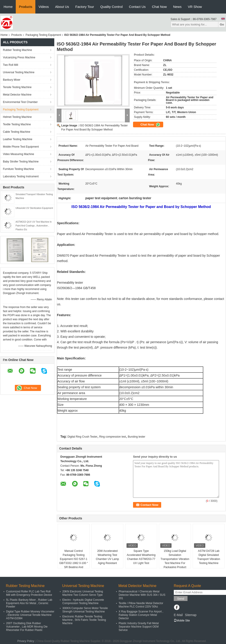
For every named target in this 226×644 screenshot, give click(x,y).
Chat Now (159, 7)
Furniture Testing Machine (18, 169)
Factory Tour (85, 7)
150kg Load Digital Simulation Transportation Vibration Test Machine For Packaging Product (175, 559)
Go (222, 24)
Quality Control (112, 7)
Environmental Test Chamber (20, 102)
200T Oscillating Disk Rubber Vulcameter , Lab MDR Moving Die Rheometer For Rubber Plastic (27, 627)
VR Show (195, 7)
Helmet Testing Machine (17, 117)
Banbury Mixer (12, 80)
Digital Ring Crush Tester (82, 437)
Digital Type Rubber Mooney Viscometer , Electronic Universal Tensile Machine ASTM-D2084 (30, 615)
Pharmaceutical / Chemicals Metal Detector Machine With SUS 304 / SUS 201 (142, 595)
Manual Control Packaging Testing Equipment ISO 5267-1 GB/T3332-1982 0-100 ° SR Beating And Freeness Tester (74, 561)
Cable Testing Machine (17, 132)
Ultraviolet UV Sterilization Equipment (34, 208)
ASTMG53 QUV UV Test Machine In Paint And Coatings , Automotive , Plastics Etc (34, 226)
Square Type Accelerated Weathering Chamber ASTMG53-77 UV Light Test (141, 557)
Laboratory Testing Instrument (21, 176)
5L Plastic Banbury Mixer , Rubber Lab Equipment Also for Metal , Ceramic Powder (29, 603)
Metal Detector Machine (17, 95)
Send (181, 599)
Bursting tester (137, 437)
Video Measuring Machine (19, 154)
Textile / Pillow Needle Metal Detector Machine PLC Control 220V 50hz (141, 605)
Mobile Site (182, 621)
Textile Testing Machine (17, 124)
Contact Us (137, 7)
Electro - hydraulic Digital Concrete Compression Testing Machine (83, 602)
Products (26, 7)
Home (8, 7)
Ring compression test (113, 437)
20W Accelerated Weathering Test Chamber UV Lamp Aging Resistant (107, 557)
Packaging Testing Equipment (43, 35)
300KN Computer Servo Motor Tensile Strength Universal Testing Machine (85, 610)
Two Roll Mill (10, 65)
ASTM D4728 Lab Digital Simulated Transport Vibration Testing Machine (209, 557)
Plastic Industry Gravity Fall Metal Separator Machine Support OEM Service (139, 627)
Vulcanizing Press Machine (19, 57)
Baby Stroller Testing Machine (21, 162)
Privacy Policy (26, 641)
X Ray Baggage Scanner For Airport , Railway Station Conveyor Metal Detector (141, 615)
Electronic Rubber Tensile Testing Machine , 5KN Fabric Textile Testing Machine (84, 620)
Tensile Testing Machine (17, 87)
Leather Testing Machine (18, 139)
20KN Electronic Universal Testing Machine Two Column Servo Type (83, 593)
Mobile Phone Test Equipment (21, 147)
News (177, 7)
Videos (44, 7)
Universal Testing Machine (19, 72)
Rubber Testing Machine (17, 50)
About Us (62, 7)
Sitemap (191, 615)
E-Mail (178, 615)
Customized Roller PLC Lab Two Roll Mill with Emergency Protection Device (29, 593)
